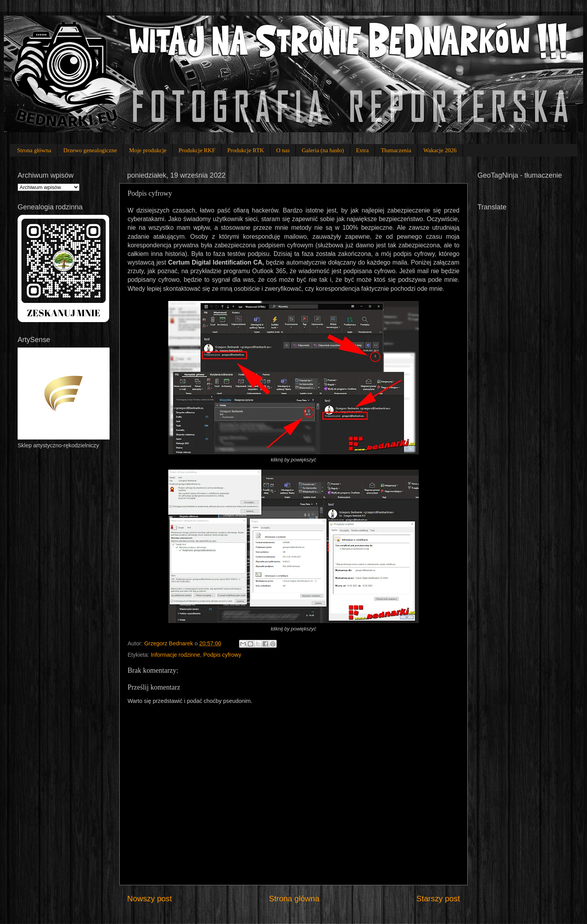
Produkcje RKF (197, 150)
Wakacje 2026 (440, 150)
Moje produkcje (148, 150)
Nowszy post (149, 899)
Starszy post (438, 899)
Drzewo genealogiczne (90, 150)
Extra (362, 150)
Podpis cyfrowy (222, 655)
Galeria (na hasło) (323, 150)
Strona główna (34, 150)
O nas (283, 150)
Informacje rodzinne (175, 655)
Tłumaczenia (396, 150)
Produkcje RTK (246, 150)
